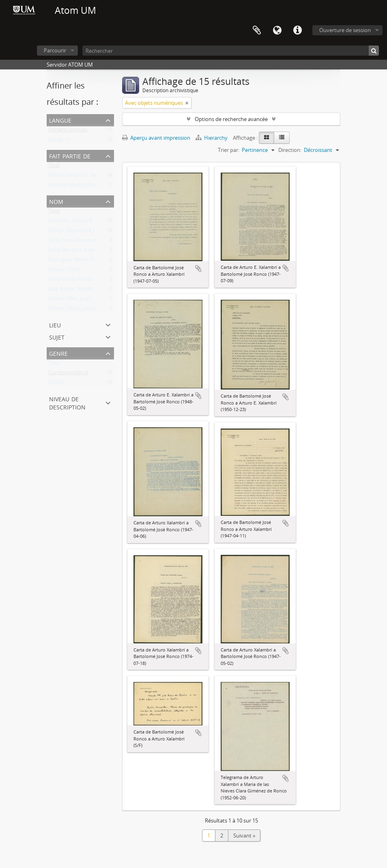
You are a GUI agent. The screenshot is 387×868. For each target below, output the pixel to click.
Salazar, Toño (64, 271)
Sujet (57, 337)
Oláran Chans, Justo (72, 310)
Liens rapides (297, 30)
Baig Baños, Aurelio (71, 290)
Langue (277, 30)
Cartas (56, 384)
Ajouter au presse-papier (198, 268)
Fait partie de (70, 155)
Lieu (55, 324)
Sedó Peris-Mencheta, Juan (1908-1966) (95, 242)
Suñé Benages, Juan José (77, 251)
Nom (56, 201)
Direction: (290, 150)
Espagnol (59, 141)
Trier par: (229, 150)
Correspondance (68, 374)
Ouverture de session (345, 30)
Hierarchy (212, 138)
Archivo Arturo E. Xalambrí (80, 177)
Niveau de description (67, 402)
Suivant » (244, 836)
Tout (54, 167)
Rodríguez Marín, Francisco (81, 261)
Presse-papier (257, 30)
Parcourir (55, 50)
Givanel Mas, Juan (69, 300)
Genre (58, 353)
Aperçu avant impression (156, 138)
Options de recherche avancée (231, 119)
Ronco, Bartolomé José (75, 232)
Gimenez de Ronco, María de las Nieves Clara (102, 281)
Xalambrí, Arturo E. (71, 222)
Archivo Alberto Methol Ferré (83, 186)
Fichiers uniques (68, 131)
